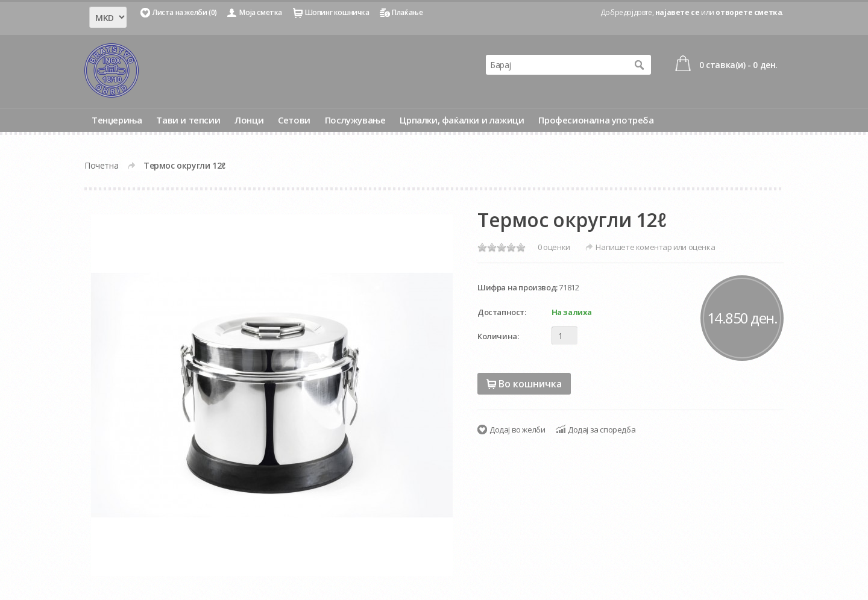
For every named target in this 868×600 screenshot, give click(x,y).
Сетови (294, 120)
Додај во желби (517, 430)
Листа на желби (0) (185, 12)
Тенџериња (117, 120)
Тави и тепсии (188, 120)
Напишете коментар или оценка (655, 247)
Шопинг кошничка (337, 12)
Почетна (101, 165)
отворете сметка (749, 12)
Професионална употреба (596, 120)
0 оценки (554, 247)
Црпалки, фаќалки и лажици (462, 120)
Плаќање (407, 12)
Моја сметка (261, 12)
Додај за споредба (602, 430)
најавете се (678, 12)
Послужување (355, 120)
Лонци (249, 120)
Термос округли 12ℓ (184, 165)
